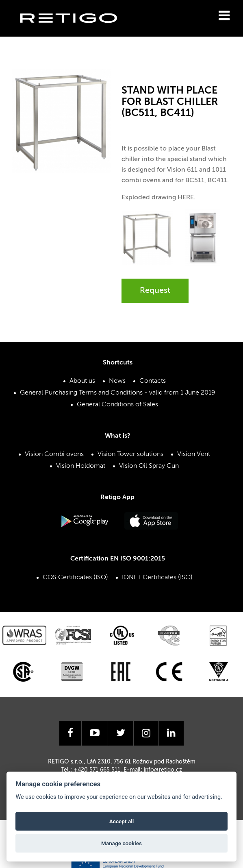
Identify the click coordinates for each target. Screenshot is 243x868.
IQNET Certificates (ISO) (157, 578)
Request (155, 291)
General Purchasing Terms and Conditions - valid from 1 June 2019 (118, 393)
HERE (186, 198)
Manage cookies (121, 843)
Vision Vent (194, 454)
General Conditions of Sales (117, 405)
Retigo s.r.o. (75, 31)
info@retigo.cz (163, 770)
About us (82, 381)
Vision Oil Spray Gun (149, 466)
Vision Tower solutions (130, 454)
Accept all (122, 821)
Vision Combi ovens (54, 454)
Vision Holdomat (81, 466)
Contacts (153, 381)
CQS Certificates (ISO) (75, 578)
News (117, 381)
